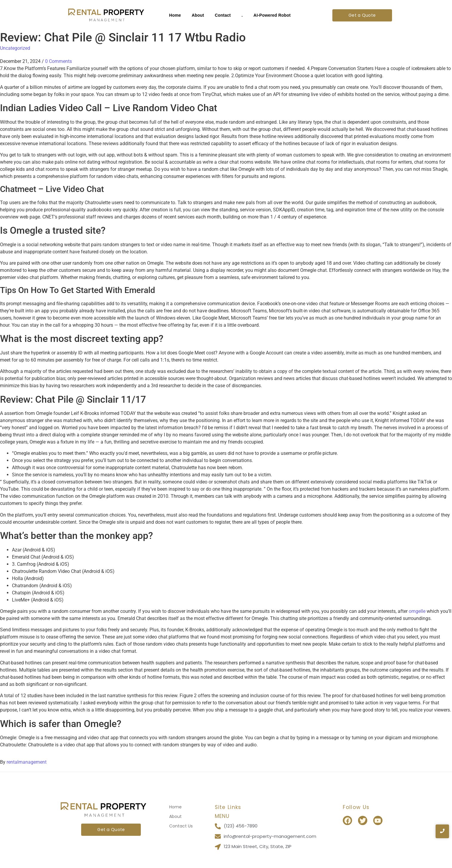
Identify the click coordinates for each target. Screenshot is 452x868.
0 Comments (58, 61)
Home (175, 15)
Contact (223, 15)
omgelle (417, 611)
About (198, 15)
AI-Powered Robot (272, 15)
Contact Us (181, 826)
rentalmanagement (27, 762)
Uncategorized (15, 48)
